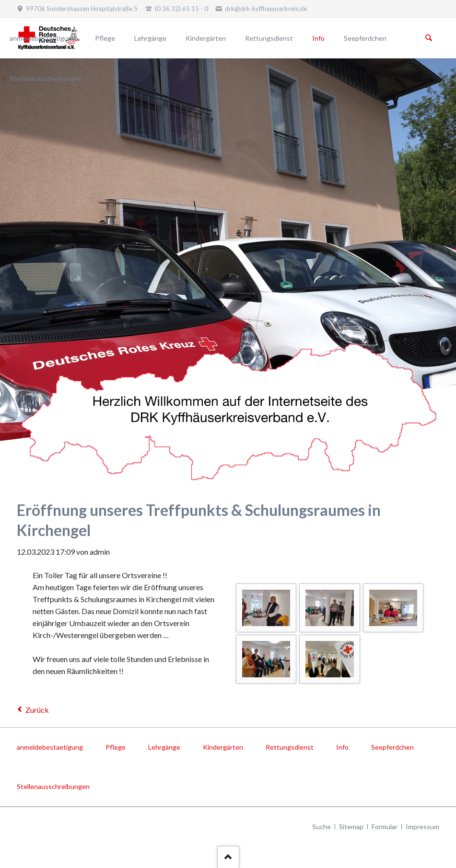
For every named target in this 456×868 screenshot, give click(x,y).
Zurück (37, 710)
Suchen (429, 38)
